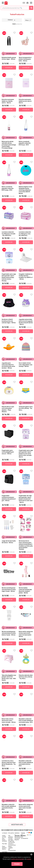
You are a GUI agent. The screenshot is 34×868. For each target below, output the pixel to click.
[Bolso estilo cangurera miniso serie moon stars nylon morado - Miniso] (26, 798)
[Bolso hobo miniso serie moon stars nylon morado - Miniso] (9, 712)
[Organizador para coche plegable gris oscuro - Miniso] (9, 445)
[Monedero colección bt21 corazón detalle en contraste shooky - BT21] (9, 798)
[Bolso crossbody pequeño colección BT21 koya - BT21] (26, 136)
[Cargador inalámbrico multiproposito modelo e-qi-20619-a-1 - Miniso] (26, 268)
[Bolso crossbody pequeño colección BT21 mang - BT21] (9, 181)
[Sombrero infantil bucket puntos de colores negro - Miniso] (9, 313)
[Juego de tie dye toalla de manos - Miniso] (9, 536)
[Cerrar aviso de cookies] (31, 854)
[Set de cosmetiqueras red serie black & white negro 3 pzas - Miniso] (9, 581)
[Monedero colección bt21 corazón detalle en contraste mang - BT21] (26, 712)
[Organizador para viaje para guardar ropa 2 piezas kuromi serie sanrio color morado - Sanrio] (26, 445)
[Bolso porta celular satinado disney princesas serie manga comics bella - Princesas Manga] (9, 136)
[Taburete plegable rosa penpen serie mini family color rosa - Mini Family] (9, 669)
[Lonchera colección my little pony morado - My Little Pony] (9, 225)
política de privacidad (18, 859)
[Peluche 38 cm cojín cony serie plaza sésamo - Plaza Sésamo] (9, 400)
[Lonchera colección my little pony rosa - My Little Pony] (26, 225)
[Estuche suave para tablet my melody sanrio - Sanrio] (9, 92)
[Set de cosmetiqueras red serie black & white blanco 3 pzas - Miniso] (9, 625)
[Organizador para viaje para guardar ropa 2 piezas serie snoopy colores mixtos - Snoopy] (9, 268)
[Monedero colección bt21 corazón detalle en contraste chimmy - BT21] (26, 754)
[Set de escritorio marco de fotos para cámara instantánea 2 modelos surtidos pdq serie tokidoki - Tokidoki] (26, 536)
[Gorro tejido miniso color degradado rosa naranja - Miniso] (26, 357)
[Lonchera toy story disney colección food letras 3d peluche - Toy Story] (9, 754)
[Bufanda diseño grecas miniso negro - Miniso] (9, 50)
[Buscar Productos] (31, 8)
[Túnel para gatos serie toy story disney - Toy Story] (26, 400)
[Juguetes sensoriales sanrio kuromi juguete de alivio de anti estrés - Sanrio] (26, 313)
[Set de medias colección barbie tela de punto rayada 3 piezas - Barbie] (26, 581)
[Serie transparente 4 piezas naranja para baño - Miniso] (26, 50)
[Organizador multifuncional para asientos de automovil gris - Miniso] (9, 490)
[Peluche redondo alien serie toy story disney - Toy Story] (26, 669)
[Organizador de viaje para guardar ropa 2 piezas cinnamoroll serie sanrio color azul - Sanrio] (26, 490)
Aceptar (17, 864)
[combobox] (17, 8)
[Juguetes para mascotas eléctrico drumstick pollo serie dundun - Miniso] (9, 357)
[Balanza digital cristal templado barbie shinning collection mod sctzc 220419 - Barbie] (26, 181)
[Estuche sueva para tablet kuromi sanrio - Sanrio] (26, 92)
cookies (29, 859)
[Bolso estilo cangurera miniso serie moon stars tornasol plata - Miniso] (26, 625)
